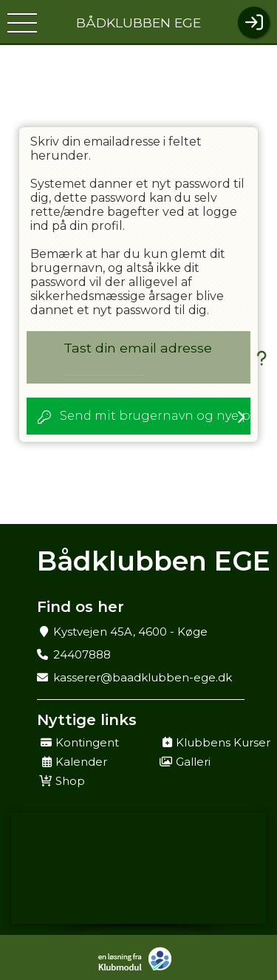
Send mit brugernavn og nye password (155, 416)
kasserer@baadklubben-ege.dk (143, 677)
